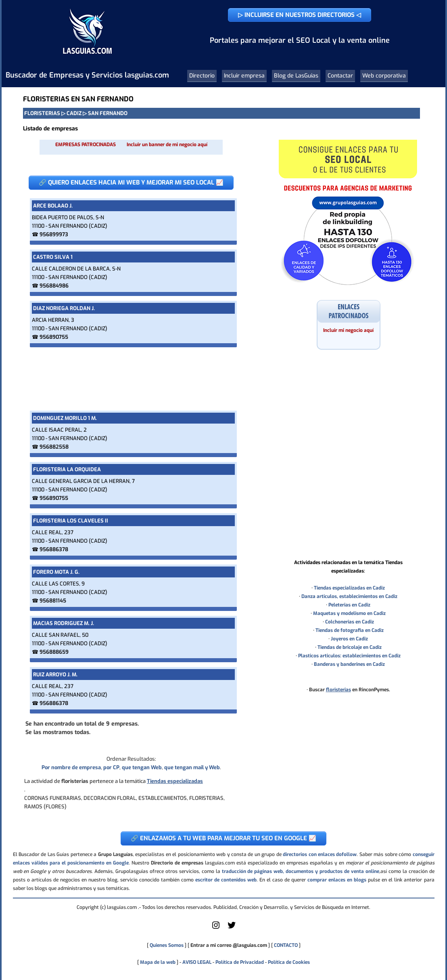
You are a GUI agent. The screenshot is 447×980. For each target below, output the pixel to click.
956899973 (54, 234)
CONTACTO (286, 945)
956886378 (54, 549)
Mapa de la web (157, 962)
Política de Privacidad (240, 962)
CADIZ (74, 113)
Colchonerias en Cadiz (350, 622)
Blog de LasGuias (296, 76)
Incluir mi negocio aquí (348, 330)
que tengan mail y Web (192, 767)
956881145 (53, 601)
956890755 (54, 337)
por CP (111, 767)
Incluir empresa (244, 76)
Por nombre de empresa (71, 767)
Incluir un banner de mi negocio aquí (167, 145)
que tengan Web (142, 767)
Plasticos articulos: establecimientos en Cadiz (349, 656)
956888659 (54, 652)
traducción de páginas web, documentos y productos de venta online (301, 871)
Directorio (202, 76)
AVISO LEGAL (197, 962)
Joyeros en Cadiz (349, 639)
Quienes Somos (167, 945)
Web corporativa (384, 76)
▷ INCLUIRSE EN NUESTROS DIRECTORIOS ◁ (300, 15)
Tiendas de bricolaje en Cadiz (350, 647)
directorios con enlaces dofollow (320, 854)
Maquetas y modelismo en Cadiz (349, 613)
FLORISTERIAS (42, 113)
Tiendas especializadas (175, 781)
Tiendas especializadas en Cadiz (349, 588)
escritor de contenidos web (226, 880)
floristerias (338, 690)
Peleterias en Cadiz (349, 605)
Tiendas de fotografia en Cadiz (350, 630)
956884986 (54, 286)
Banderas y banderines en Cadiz (349, 664)
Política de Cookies (289, 962)
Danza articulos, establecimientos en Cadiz (349, 596)
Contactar (340, 76)
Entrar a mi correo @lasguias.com (229, 945)
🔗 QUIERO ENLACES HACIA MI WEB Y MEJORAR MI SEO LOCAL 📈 (131, 183)
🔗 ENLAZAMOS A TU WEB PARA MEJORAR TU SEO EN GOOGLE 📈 (223, 838)
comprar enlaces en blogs (337, 880)
